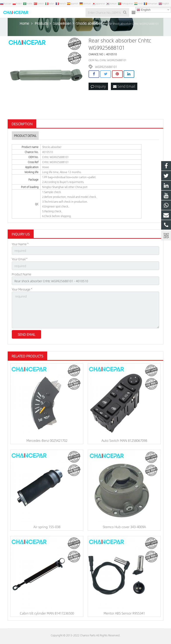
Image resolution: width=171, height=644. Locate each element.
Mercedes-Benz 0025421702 (47, 440)
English (144, 10)
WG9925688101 (106, 67)
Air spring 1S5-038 (47, 527)
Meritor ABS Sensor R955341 (124, 613)
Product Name (22, 274)
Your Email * (20, 259)
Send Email (124, 86)
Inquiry (98, 86)
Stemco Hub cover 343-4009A (124, 527)
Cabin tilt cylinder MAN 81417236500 (47, 613)
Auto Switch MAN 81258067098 (124, 440)
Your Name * (20, 244)
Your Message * (22, 289)
